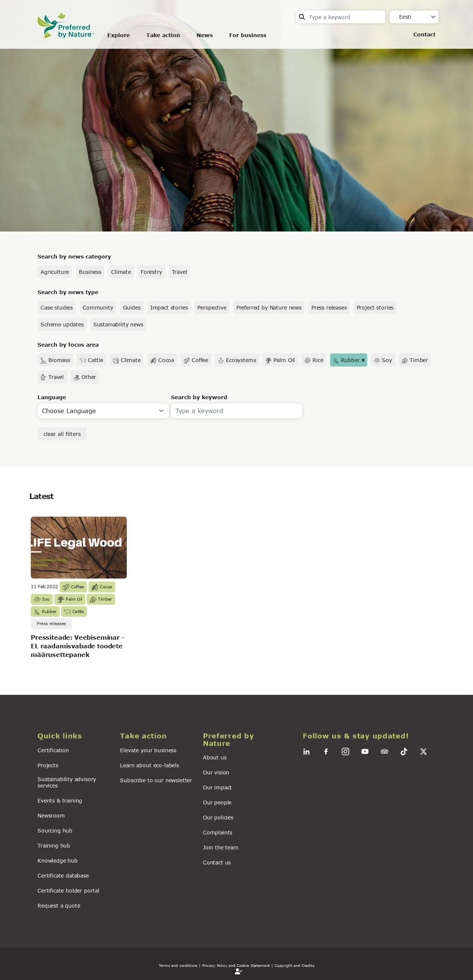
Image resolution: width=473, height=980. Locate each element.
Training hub (54, 845)
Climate (121, 272)
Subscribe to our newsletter (156, 780)
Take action (163, 35)
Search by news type (68, 292)
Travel (179, 272)
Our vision (216, 772)
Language (52, 397)
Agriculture (55, 272)
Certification (53, 750)
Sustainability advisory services (67, 782)
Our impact (217, 787)
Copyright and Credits (294, 965)
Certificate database (63, 876)
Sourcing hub (55, 830)
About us (215, 757)
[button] (74, 736)
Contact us (217, 862)
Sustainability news (118, 324)
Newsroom (51, 815)
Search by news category (74, 256)
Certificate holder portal (68, 891)
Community (98, 307)
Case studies (57, 307)
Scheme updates (62, 324)
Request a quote (59, 906)
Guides (132, 307)
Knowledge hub (58, 861)
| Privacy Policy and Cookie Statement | (236, 965)
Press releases (329, 307)
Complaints (218, 832)
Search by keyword (199, 397)
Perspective (212, 307)
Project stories (375, 307)
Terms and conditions (178, 965)
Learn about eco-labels (149, 765)
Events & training (60, 800)
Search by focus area (68, 345)
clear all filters (62, 434)
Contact (424, 34)
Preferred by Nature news (269, 307)
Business (90, 272)
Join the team (221, 847)
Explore (119, 35)
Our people (217, 802)
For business (248, 35)
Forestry (151, 272)
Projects (48, 765)
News (205, 35)
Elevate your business (148, 750)
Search (302, 17)
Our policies (218, 817)
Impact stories (169, 307)
